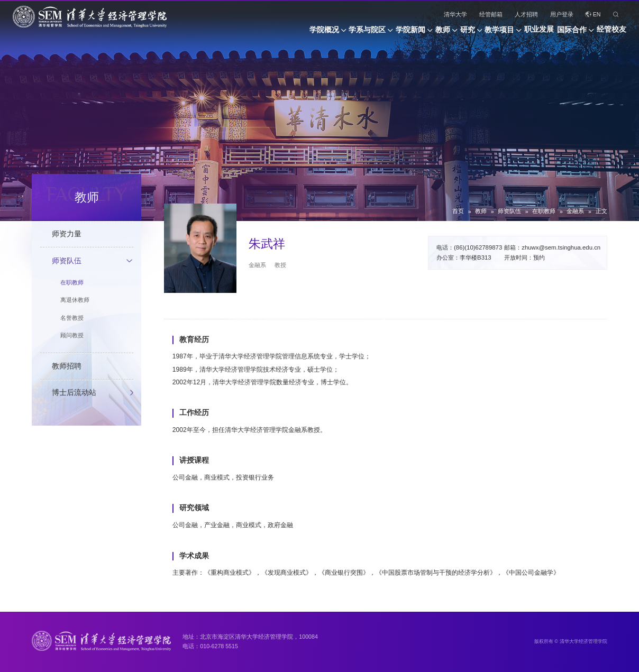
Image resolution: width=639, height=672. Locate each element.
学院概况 (236, 34)
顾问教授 (72, 335)
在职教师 (544, 211)
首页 (458, 211)
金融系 (575, 211)
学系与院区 (290, 34)
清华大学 (455, 14)
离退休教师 (75, 300)
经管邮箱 (491, 14)
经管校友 (611, 34)
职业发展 (517, 34)
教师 (388, 34)
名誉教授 (72, 318)
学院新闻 (345, 34)
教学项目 (467, 34)
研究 (424, 34)
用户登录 (562, 14)
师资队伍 (509, 211)
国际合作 (561, 34)
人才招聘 (526, 14)
